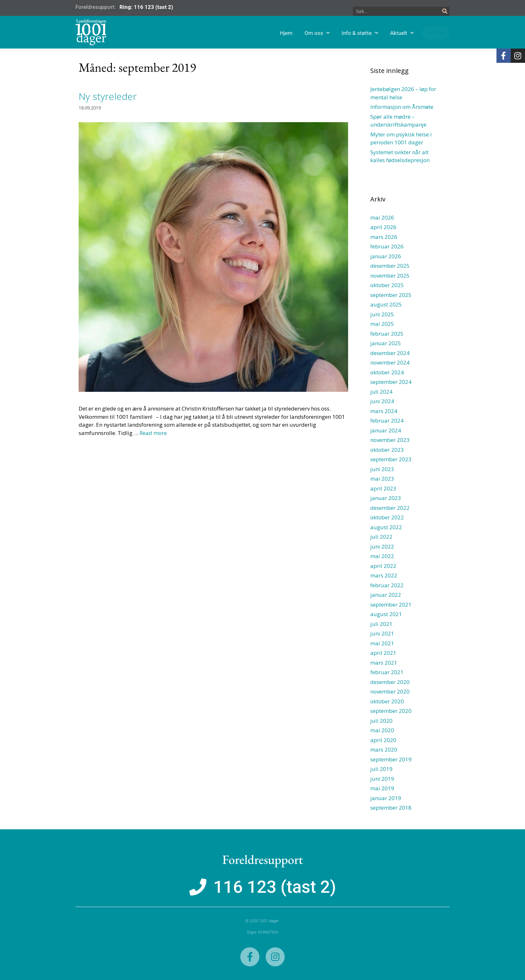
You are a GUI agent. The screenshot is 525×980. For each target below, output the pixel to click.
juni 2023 (382, 469)
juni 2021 (382, 633)
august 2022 (386, 527)
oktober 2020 (387, 701)
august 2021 (386, 614)
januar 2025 (386, 343)
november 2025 (390, 276)
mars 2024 (384, 411)
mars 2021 (384, 663)
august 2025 (386, 304)
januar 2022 (386, 595)
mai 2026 (382, 217)
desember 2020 (390, 682)
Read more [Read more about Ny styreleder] (153, 433)
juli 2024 (381, 392)
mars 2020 (384, 750)
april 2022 (383, 566)
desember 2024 (390, 353)
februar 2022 (387, 585)
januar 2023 (386, 498)
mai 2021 (382, 643)
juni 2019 (382, 779)
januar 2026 (386, 256)
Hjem (312, 33)
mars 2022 (384, 575)
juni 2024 (382, 401)
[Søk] (445, 11)
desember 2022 (390, 508)
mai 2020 (382, 730)
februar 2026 (387, 246)
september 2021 (391, 605)
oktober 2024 (387, 372)
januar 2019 (386, 798)
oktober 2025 (387, 285)
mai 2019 (382, 788)
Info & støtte (386, 33)
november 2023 (390, 440)
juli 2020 (381, 721)
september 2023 (391, 459)
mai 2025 (382, 324)
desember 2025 (390, 266)
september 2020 (391, 711)
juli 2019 (381, 769)
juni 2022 (382, 546)
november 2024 (390, 362)
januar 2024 (386, 430)
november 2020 (390, 691)
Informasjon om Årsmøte (402, 107)
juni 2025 (382, 314)
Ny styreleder (108, 96)
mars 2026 (384, 237)
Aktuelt (428, 33)
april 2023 (383, 488)
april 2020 (383, 740)
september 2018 (391, 808)
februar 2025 (387, 334)
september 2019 (391, 759)
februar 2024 (387, 421)
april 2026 (383, 227)
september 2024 (391, 382)
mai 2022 (382, 556)
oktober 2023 (387, 450)
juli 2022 (381, 537)
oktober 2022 (387, 517)
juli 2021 (381, 624)
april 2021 (383, 653)
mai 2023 (382, 479)
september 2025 (391, 295)
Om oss (343, 33)
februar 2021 (387, 672)
